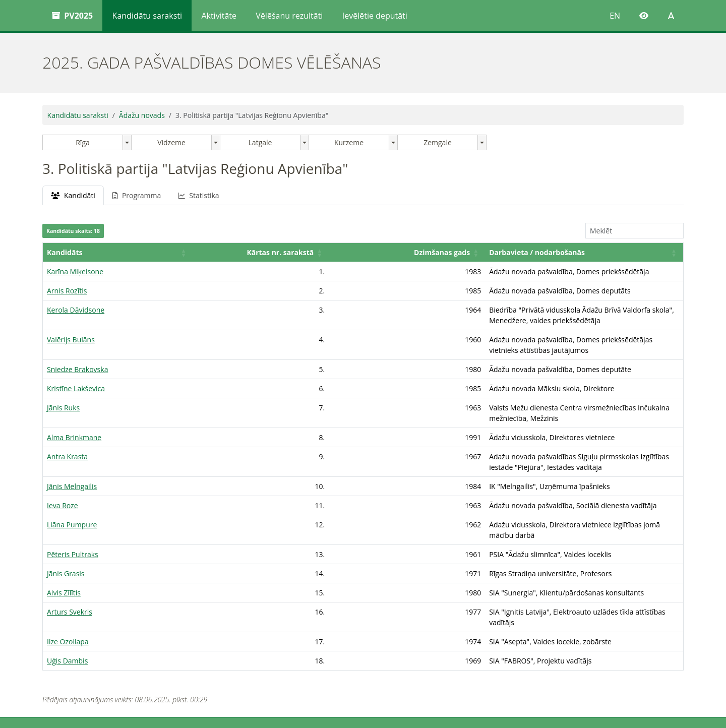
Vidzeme (171, 142)
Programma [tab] (137, 195)
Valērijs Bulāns (71, 329)
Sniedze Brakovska (77, 348)
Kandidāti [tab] (73, 195)
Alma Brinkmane (74, 406)
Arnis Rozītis (67, 291)
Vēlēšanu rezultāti (289, 16)
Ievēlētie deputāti (375, 16)
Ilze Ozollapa (68, 578)
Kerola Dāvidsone (76, 310)
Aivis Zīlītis (64, 540)
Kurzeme (349, 142)
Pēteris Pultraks (73, 501)
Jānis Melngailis (72, 444)
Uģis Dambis (67, 597)
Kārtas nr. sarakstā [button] (178, 252)
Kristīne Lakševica (76, 367)
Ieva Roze (63, 463)
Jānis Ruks (63, 386)
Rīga (83, 142)
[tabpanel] (363, 412)
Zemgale (438, 142)
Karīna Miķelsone (75, 271)
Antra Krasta (67, 425)
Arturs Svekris (70, 559)
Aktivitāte (219, 16)
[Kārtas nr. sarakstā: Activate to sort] (175, 253)
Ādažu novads (142, 115)
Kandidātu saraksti (147, 16)
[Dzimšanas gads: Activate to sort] (272, 253)
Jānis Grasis (66, 521)
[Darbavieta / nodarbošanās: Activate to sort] (500, 253)
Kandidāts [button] (65, 252)
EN (615, 16)
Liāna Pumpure (72, 482)
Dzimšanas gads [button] (275, 252)
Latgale (260, 142)
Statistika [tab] (198, 195)
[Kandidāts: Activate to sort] (83, 253)
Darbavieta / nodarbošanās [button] (370, 252)
